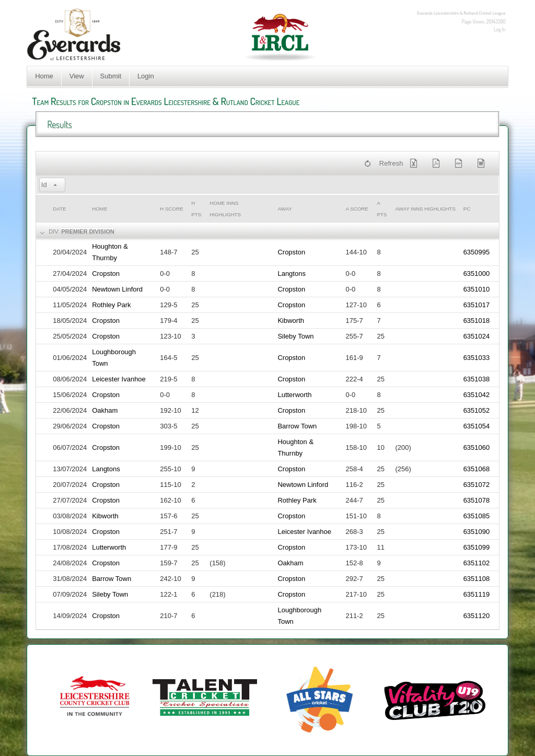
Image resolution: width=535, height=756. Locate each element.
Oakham (105, 410)
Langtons (292, 274)
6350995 (477, 252)
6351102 (477, 563)
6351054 (477, 426)
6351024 (477, 336)
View (77, 76)
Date (59, 209)
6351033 (477, 358)
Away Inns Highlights (426, 209)
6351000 (477, 274)
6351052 (477, 410)
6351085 (477, 516)
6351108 (477, 579)
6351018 (477, 321)
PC (467, 209)
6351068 (477, 469)
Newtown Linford (117, 289)
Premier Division (88, 231)
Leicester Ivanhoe (119, 379)
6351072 (477, 485)
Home (44, 76)
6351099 (477, 547)
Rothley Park (111, 305)
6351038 (477, 379)
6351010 (477, 289)
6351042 (477, 395)
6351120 (477, 616)
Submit (111, 76)
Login (146, 76)
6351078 (477, 500)
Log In (500, 29)
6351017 (477, 305)
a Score (357, 209)
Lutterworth (294, 395)
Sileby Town (295, 336)
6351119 (477, 594)
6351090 (477, 532)
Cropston (291, 252)
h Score (171, 209)
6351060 (477, 447)
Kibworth (291, 321)
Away (284, 209)
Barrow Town (297, 426)
